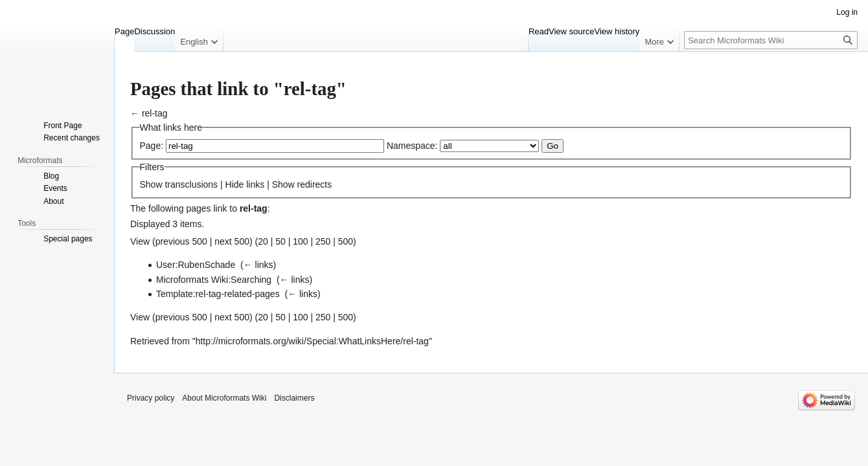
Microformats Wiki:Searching (214, 280)
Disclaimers (294, 398)
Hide (235, 184)
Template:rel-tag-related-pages (218, 294)
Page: (152, 146)
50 (280, 241)
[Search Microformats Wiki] (771, 40)
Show (151, 184)
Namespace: (412, 146)
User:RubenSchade (196, 265)
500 (346, 241)
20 (263, 241)
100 (300, 241)
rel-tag (155, 113)
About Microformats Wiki (224, 398)
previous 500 (181, 241)
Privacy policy (151, 398)
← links (258, 265)
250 (323, 241)
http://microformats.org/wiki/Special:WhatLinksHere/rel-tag (312, 341)
